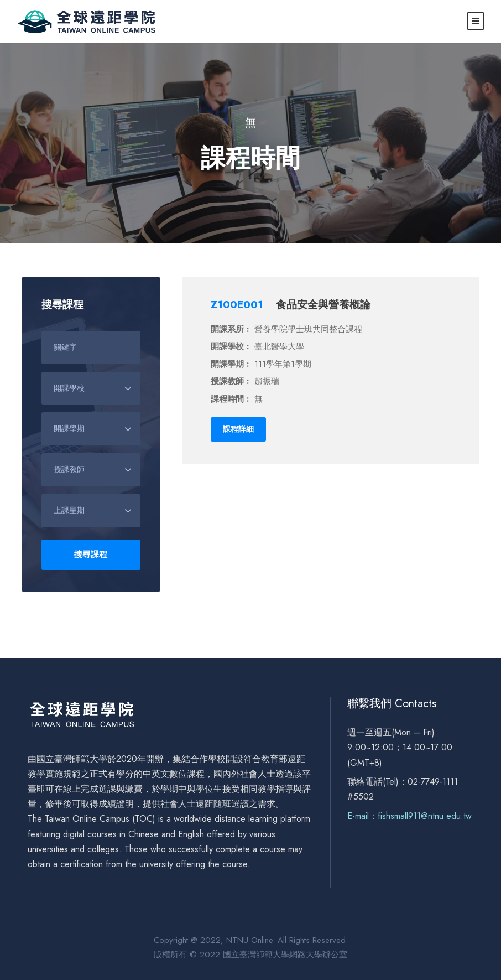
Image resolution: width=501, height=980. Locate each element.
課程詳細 (238, 429)
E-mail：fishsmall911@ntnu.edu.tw (409, 816)
